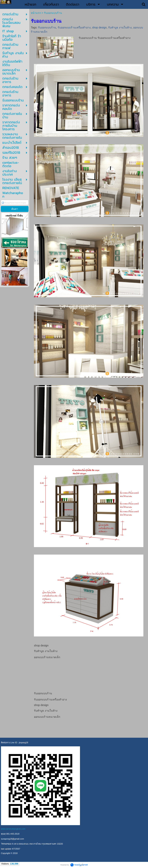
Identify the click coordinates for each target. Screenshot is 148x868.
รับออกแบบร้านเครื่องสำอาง (74, 27)
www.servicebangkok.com (13, 829)
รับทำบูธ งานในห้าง (120, 27)
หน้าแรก (36, 13)
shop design (99, 27)
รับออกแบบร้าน (47, 27)
